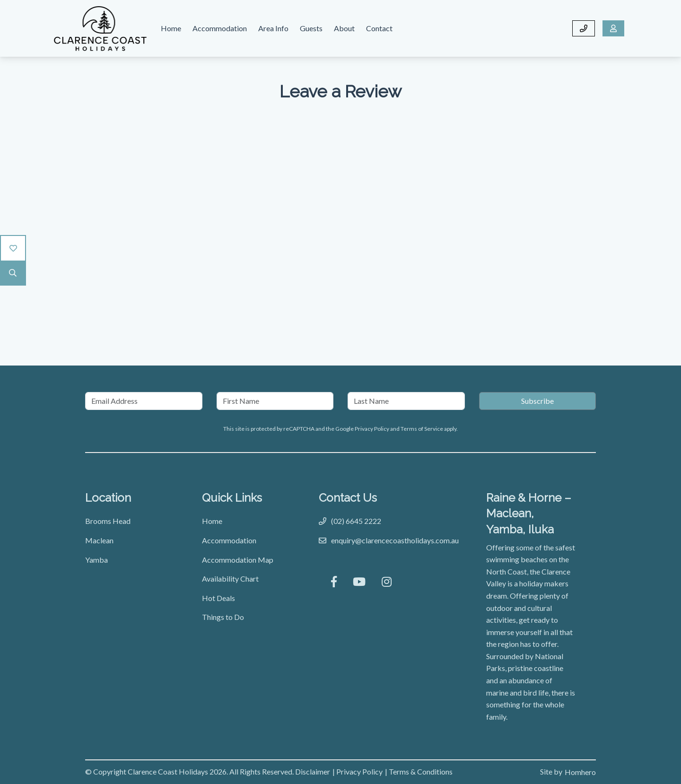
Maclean (99, 540)
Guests (311, 28)
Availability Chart (230, 579)
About (344, 28)
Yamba (96, 560)
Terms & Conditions (421, 771)
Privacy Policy (372, 429)
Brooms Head (108, 521)
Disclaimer (313, 771)
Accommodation (220, 28)
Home (171, 28)
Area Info (273, 28)
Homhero (580, 772)
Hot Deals (218, 598)
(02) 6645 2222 (356, 521)
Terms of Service (422, 429)
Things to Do (223, 617)
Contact (379, 28)
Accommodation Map (238, 560)
